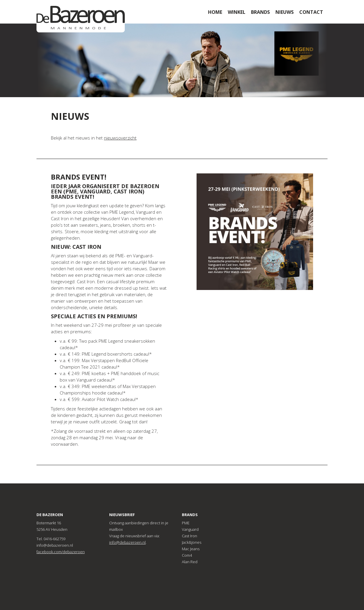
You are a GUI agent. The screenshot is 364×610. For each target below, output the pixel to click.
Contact (311, 12)
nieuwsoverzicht (120, 138)
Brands (260, 12)
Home (215, 12)
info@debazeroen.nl (127, 542)
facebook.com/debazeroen (61, 552)
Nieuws (285, 12)
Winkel (237, 12)
